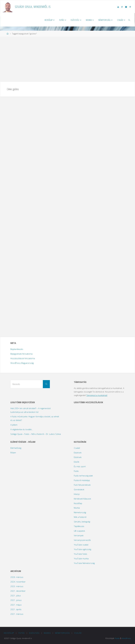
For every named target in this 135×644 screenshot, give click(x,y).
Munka (77, 508)
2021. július (16, 596)
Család (77, 448)
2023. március (17, 586)
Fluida (117, 638)
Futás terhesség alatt (83, 476)
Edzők (77, 462)
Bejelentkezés (17, 349)
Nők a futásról (80, 517)
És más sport (80, 466)
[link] (129, 20)
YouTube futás (80, 554)
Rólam (13, 453)
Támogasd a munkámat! (97, 395)
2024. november (18, 582)
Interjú (77, 494)
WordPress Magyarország (22, 363)
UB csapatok (79, 531)
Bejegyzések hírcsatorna (21, 354)
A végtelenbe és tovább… (22, 429)
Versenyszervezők (82, 540)
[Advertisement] (67, 59)
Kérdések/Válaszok (82, 499)
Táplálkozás (79, 526)
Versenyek (79, 535)
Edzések (78, 453)
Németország (80, 512)
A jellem (14, 425)
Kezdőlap (78, 503)
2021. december (18, 591)
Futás (76, 471)
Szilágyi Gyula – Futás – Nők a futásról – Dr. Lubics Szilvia (36, 434)
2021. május (16, 605)
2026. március (17, 577)
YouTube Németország (84, 563)
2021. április (16, 609)
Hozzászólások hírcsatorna (23, 358)
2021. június (16, 600)
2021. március (17, 614)
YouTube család (81, 545)
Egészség (34, 633)
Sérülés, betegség (82, 522)
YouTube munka (81, 558)
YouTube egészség (82, 549)
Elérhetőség (16, 448)
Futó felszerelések (82, 485)
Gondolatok (79, 489)
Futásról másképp (82, 480)
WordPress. (126, 638)
